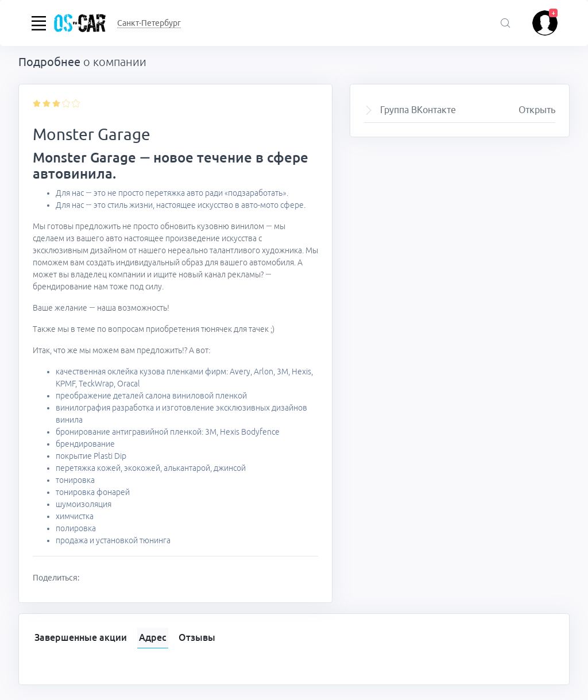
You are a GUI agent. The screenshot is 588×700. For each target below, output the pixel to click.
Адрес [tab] (153, 637)
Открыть (537, 110)
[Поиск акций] (506, 24)
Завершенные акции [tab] (81, 637)
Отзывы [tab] (197, 637)
